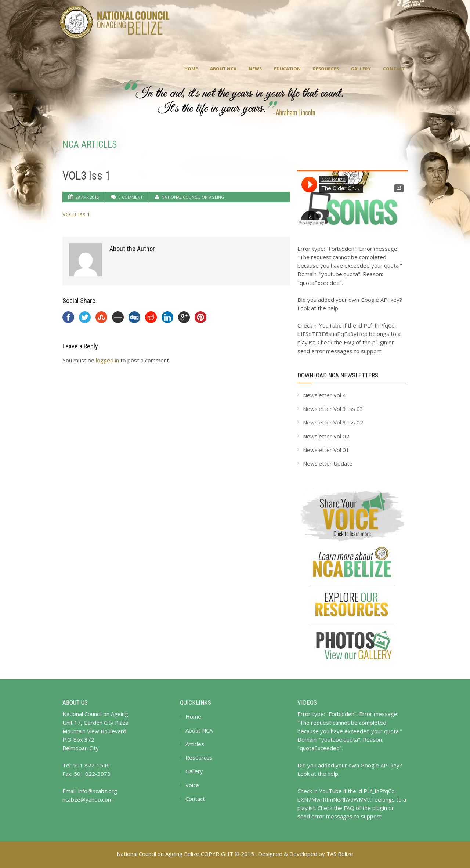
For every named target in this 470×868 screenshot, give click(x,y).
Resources (326, 69)
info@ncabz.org (98, 791)
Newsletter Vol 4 (324, 395)
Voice (192, 785)
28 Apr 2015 (87, 197)
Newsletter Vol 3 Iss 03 (333, 409)
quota (391, 265)
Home (191, 69)
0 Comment (131, 197)
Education (287, 69)
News (255, 69)
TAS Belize (340, 854)
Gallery (361, 69)
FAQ (349, 342)
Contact (394, 69)
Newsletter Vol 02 (326, 436)
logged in (107, 360)
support (371, 351)
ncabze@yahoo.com (88, 799)
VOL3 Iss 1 (86, 176)
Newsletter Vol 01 (326, 450)
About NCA (223, 69)
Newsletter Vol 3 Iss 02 (333, 422)
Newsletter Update (328, 463)
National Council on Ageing (193, 197)
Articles (195, 744)
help (333, 308)
